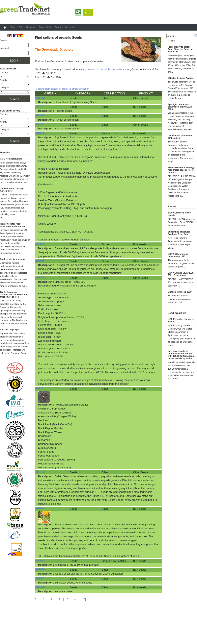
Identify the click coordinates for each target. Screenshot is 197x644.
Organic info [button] (45, 27)
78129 (40, 388)
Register (59, 27)
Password (4, 48)
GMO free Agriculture (11, 159)
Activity (3, 80)
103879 (40, 244)
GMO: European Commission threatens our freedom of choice (14, 294)
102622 (40, 578)
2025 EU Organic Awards (181, 78)
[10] (84, 599)
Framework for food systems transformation (12, 225)
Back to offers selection (76, 89)
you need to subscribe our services (106, 69)
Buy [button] (13, 27)
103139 (40, 472)
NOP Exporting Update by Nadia (181, 320)
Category (4, 87)
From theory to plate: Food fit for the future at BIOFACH (180, 49)
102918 (40, 569)
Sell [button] (20, 27)
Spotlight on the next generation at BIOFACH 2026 (180, 107)
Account (4, 40)
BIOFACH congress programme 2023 (178, 255)
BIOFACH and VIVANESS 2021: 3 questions (181, 274)
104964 (40, 124)
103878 (40, 261)
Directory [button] (31, 27)
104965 (40, 115)
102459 (40, 587)
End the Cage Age (9, 330)
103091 (40, 508)
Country (4, 72)
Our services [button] (71, 27)
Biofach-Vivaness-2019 (180, 292)
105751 (40, 106)
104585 (40, 133)
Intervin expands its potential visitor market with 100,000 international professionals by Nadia (181, 355)
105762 (40, 98)
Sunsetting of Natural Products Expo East (179, 233)
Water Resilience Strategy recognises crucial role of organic (181, 170)
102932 (40, 561)
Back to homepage (47, 89)
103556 (40, 277)
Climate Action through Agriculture (12, 190)
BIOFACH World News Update (179, 214)
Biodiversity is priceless (13, 259)
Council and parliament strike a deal (180, 137)
